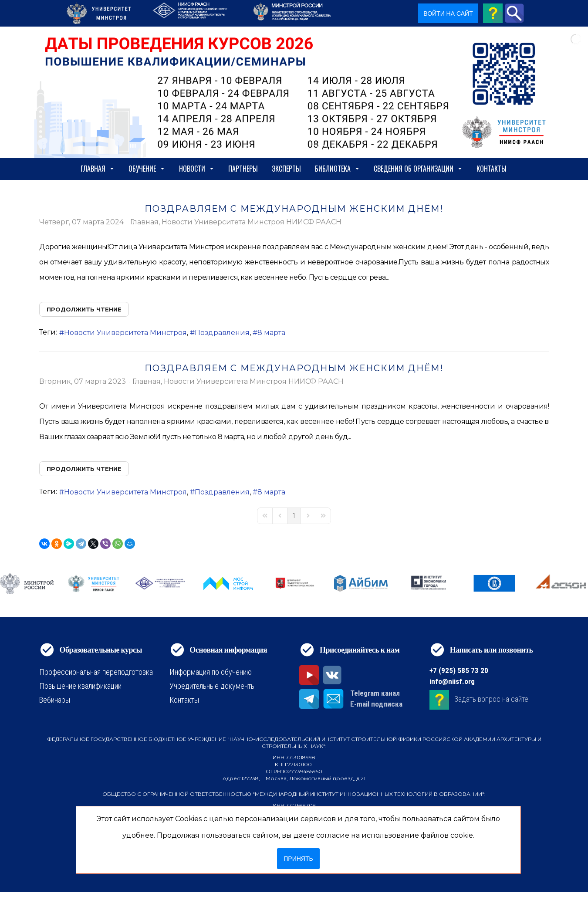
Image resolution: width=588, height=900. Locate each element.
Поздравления (222, 333)
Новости (197, 169)
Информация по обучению (211, 672)
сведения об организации (418, 169)
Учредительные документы (213, 686)
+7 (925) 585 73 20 (459, 670)
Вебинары (55, 700)
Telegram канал (375, 693)
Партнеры (243, 169)
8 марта (271, 333)
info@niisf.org (452, 681)
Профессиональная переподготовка (96, 672)
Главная (98, 169)
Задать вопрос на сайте (491, 699)
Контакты (492, 169)
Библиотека (337, 169)
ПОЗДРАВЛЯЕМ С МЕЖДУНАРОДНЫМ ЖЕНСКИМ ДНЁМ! (294, 209)
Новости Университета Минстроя (125, 333)
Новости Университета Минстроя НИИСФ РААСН (252, 222)
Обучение (147, 169)
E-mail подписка (376, 704)
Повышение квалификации (80, 686)
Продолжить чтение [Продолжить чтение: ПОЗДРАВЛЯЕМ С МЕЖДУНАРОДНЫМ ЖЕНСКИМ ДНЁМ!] (84, 309)
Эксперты (286, 169)
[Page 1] (294, 516)
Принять (298, 859)
